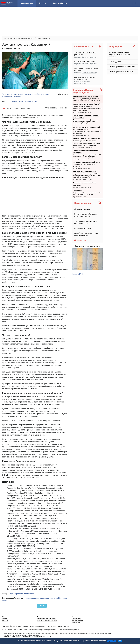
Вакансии (5, 621)
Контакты (5, 619)
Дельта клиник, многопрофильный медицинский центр (86, 128)
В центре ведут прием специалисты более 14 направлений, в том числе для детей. (87, 156)
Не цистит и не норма (82, 228)
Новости (43, 3)
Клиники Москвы (60, 3)
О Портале (5, 617)
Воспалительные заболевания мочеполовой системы (85, 215)
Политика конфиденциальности (47, 621)
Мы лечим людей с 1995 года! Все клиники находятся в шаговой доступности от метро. (87, 100)
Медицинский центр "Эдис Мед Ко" (86, 104)
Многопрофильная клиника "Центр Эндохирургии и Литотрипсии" (86, 140)
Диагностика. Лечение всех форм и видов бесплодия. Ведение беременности (86, 121)
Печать (42, 606)
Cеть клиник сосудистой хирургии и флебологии (84, 165)
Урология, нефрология (89, 57)
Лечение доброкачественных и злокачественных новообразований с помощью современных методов (87, 108)
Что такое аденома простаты (85, 61)
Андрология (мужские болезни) (82, 82)
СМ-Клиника (78, 190)
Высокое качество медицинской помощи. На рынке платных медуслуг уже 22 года (87, 144)
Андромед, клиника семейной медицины (84, 184)
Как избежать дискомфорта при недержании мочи (86, 234)
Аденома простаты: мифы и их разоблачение (85, 54)
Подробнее (111, 641)
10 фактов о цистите (82, 209)
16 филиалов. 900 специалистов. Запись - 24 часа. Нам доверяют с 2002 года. (87, 194)
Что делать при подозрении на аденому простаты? (85, 222)
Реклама (40, 617)
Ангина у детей (115, 60)
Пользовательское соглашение (47, 619)
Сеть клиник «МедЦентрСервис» (86, 96)
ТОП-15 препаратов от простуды (121, 69)
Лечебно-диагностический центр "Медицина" (85, 152)
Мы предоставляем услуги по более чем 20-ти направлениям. (87, 133)
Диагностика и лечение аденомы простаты (86, 69)
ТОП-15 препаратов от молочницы (122, 65)
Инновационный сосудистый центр (87, 162)
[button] (74, 259)
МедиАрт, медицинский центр (84, 171)
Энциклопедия (27, 3)
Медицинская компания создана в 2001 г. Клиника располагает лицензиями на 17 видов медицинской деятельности (87, 176)
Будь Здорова (76, 622)
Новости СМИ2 (78, 274)
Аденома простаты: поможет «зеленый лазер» (85, 78)
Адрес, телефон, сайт (80, 197)
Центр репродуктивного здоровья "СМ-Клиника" (86, 116)
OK (120, 641)
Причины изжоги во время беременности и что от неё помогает (122, 54)
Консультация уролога (81, 93)
